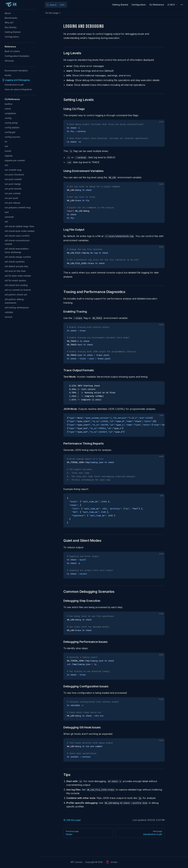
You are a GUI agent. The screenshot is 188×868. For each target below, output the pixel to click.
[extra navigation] (182, 5)
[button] (20, 47)
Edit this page (72, 820)
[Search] (56, 5)
